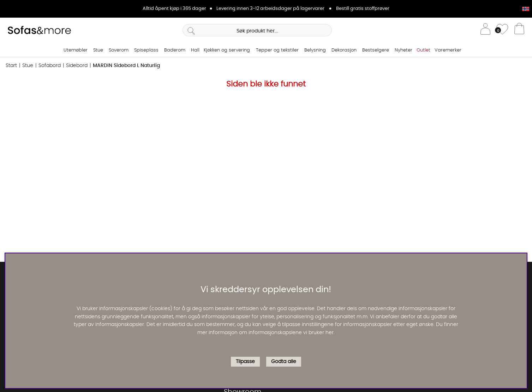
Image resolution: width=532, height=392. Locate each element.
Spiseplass (146, 50)
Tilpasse (245, 362)
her (330, 333)
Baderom (175, 50)
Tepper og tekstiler (277, 50)
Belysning (315, 50)
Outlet (423, 50)
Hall (195, 50)
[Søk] (257, 30)
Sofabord (50, 66)
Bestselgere (376, 50)
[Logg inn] (485, 30)
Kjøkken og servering (227, 50)
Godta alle (284, 362)
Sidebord (77, 66)
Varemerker (448, 50)
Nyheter (404, 50)
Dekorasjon (344, 50)
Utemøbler (76, 50)
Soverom (119, 50)
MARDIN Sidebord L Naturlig (126, 66)
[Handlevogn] (519, 30)
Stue (98, 50)
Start (11, 66)
